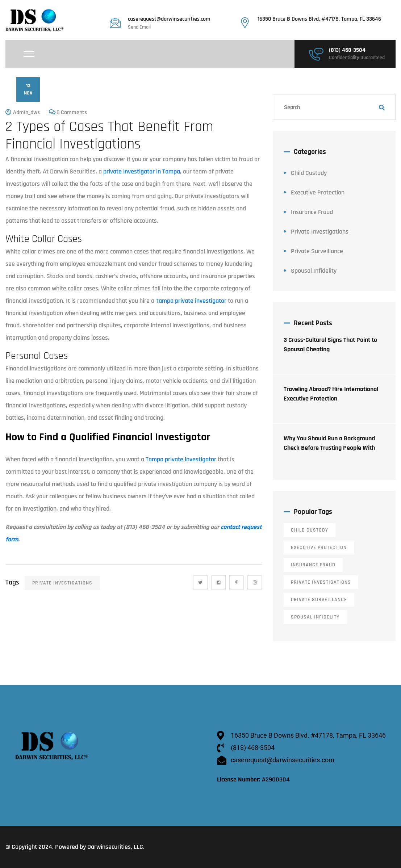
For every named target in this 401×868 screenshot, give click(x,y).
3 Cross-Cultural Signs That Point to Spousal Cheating (330, 345)
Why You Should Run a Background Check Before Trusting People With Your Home (329, 448)
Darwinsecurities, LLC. (116, 847)
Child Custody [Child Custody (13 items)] (310, 530)
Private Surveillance (317, 251)
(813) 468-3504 (347, 50)
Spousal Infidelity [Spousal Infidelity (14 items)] (315, 617)
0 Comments (72, 112)
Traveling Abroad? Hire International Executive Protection (331, 394)
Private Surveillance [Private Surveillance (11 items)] (319, 600)
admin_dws (26, 112)
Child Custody (309, 173)
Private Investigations (62, 583)
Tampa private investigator (192, 301)
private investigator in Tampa (142, 171)
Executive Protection (318, 192)
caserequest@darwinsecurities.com (169, 19)
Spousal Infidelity (314, 271)
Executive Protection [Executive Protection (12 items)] (319, 548)
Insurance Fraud (312, 212)
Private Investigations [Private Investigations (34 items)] (321, 582)
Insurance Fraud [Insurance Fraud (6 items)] (313, 565)
